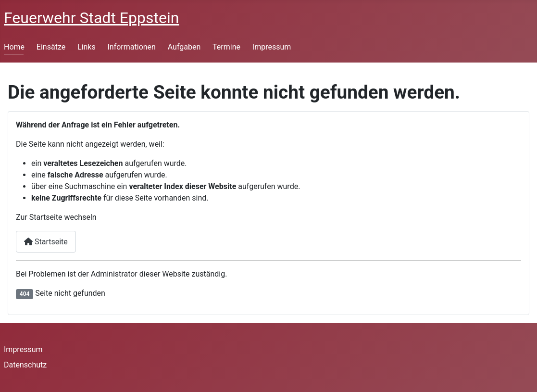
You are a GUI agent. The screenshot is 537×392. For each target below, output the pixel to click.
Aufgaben (184, 47)
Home (14, 47)
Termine (226, 47)
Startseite (46, 242)
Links (87, 47)
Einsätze (51, 47)
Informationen (131, 47)
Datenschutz (25, 365)
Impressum (272, 47)
